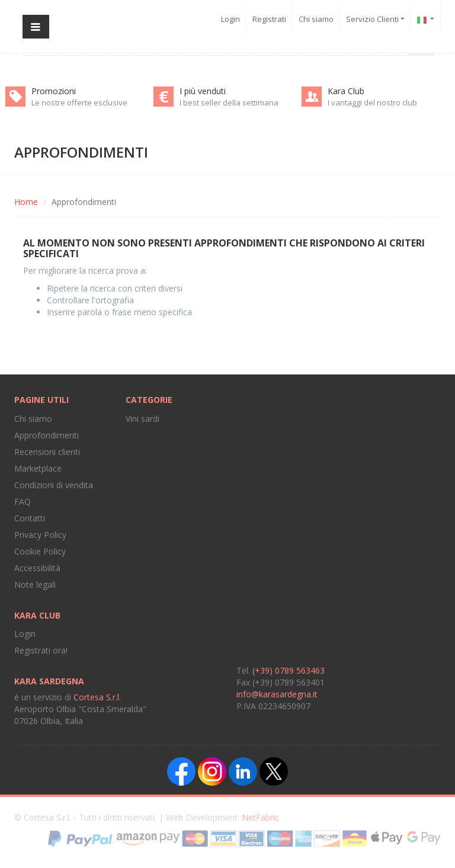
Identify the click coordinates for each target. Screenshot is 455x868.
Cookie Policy (40, 551)
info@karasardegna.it (277, 694)
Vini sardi (142, 419)
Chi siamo (316, 19)
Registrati (269, 19)
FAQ (23, 502)
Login (230, 19)
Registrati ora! (41, 650)
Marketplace (38, 468)
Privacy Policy (40, 535)
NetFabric (260, 817)
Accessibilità (37, 568)
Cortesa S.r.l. (97, 697)
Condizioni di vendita (54, 485)
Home (26, 202)
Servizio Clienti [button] (375, 19)
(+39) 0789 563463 (289, 670)
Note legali (35, 584)
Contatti (30, 518)
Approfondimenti (47, 435)
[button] (426, 19)
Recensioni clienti (47, 452)
